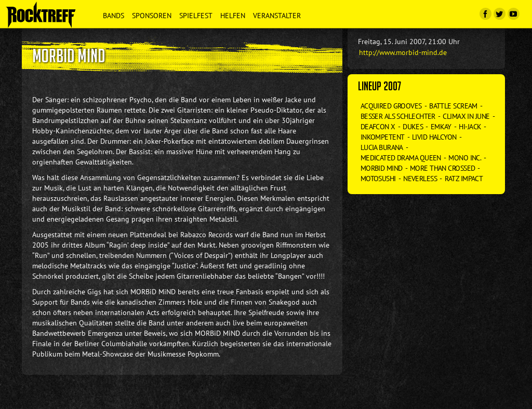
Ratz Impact (464, 179)
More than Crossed (442, 168)
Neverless (420, 179)
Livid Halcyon (434, 137)
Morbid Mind (382, 168)
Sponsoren (152, 16)
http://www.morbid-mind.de (403, 52)
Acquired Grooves (391, 106)
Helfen (233, 16)
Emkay (441, 127)
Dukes (413, 127)
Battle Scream (453, 106)
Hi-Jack (470, 127)
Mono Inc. (465, 158)
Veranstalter (277, 16)
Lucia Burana (382, 147)
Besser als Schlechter (398, 116)
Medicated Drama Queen (401, 158)
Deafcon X (378, 127)
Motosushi (378, 179)
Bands (114, 16)
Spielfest (196, 16)
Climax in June (466, 116)
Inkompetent (383, 137)
